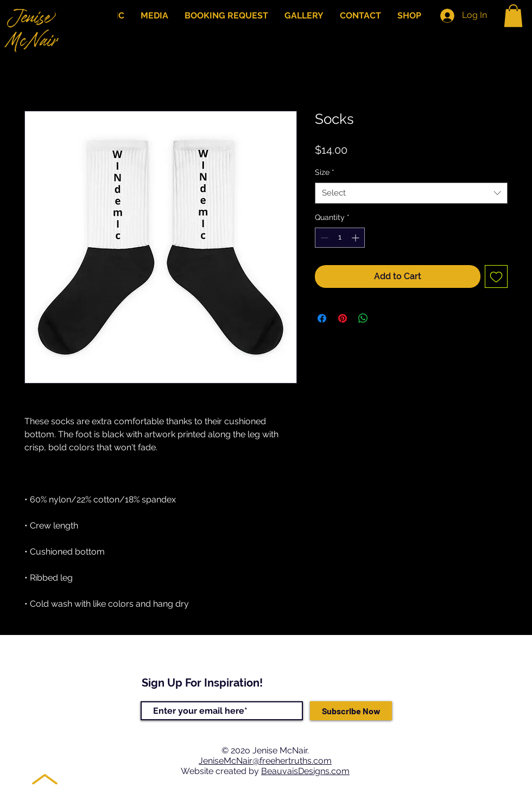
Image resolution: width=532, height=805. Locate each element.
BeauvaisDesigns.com (305, 771)
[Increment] (356, 238)
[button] (513, 16)
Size (325, 172)
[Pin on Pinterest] (343, 318)
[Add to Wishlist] (496, 276)
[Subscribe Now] (351, 711)
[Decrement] (323, 238)
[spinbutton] (340, 238)
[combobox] (411, 193)
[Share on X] (384, 318)
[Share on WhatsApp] (363, 318)
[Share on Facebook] (322, 318)
